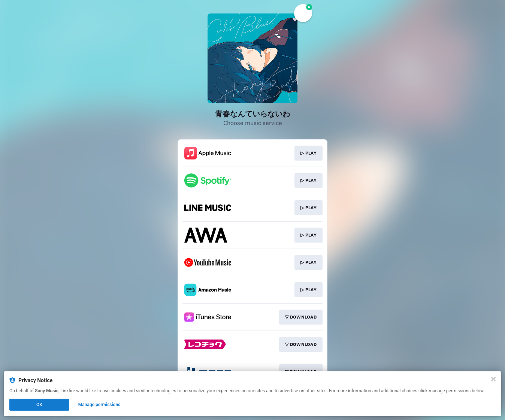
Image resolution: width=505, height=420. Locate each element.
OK (39, 405)
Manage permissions (99, 405)
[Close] (493, 379)
